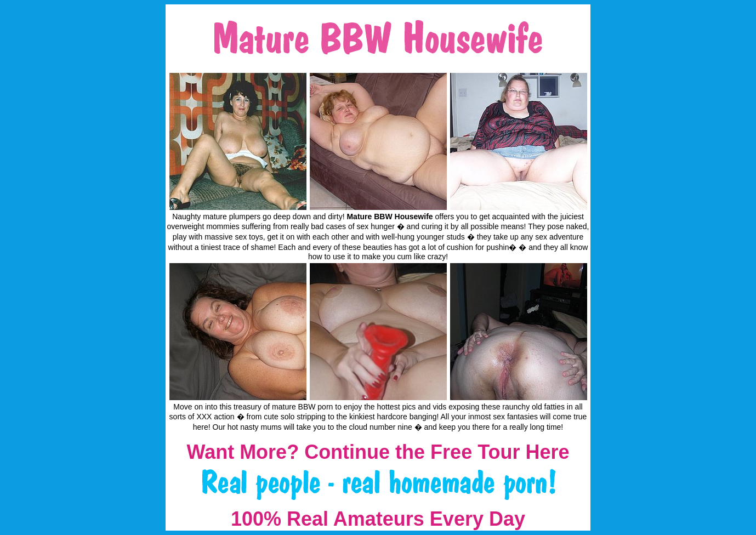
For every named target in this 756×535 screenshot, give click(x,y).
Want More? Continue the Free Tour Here (378, 452)
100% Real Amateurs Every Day (378, 519)
